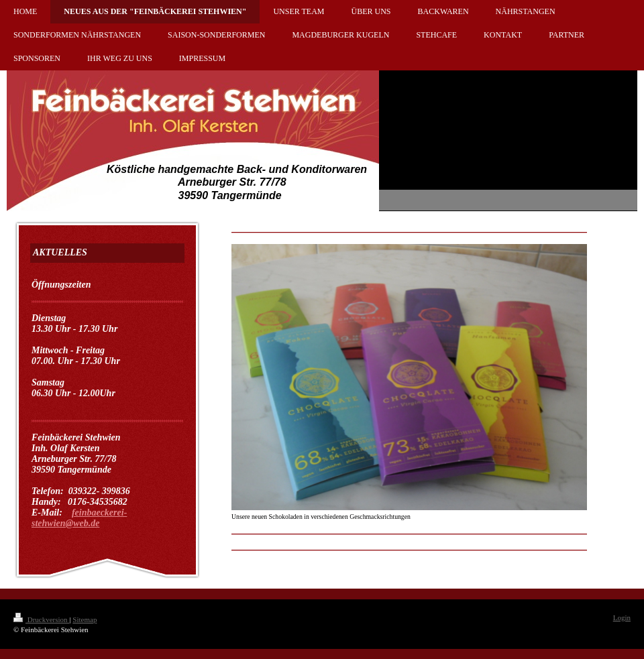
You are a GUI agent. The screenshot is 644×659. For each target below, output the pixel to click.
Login (622, 617)
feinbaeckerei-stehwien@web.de (79, 518)
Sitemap (85, 619)
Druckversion (41, 619)
